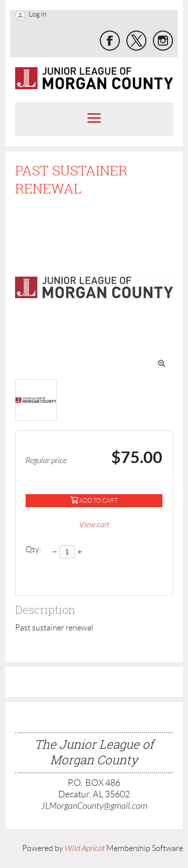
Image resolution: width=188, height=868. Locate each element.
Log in (38, 14)
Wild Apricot (85, 848)
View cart (94, 525)
